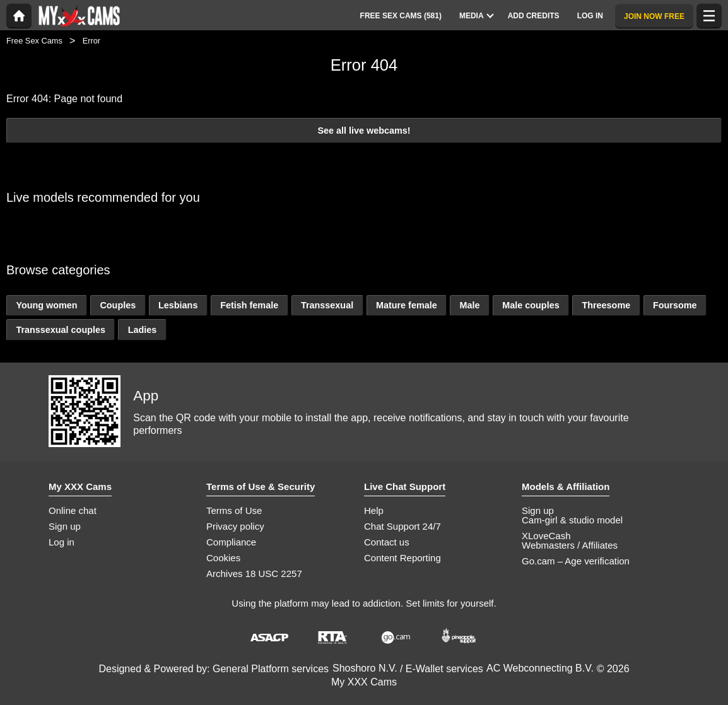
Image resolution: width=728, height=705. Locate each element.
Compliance (231, 542)
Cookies (223, 558)
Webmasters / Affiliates (570, 545)
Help (374, 510)
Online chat (73, 510)
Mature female (407, 305)
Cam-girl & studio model (572, 520)
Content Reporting (402, 558)
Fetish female (249, 305)
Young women (46, 305)
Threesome (606, 305)
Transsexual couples (61, 330)
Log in (62, 542)
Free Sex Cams (34, 41)
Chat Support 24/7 (402, 526)
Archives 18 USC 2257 (254, 574)
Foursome (675, 305)
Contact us (387, 542)
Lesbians (178, 305)
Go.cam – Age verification (576, 561)
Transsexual (327, 305)
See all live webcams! (364, 131)
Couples (118, 305)
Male (469, 305)
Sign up (65, 526)
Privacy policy (235, 526)
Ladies (143, 330)
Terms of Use (234, 510)
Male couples (531, 305)
